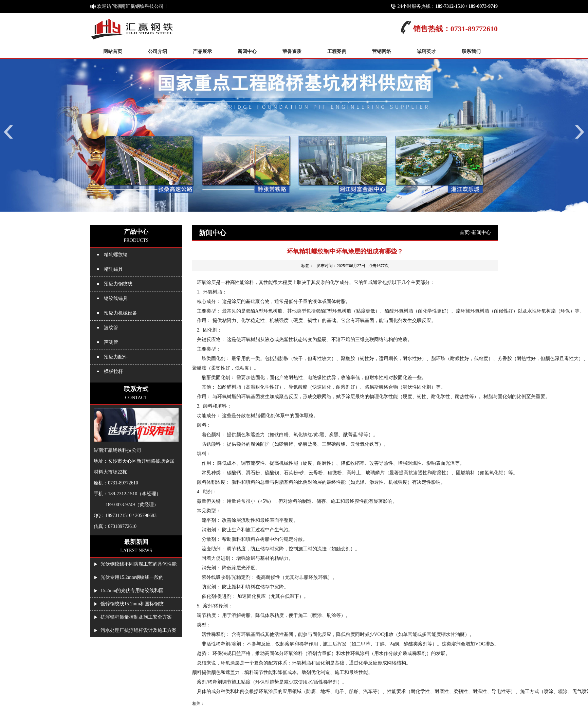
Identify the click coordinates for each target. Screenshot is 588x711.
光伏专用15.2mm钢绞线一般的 (132, 577)
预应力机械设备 (121, 313)
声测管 (111, 342)
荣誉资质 (292, 51)
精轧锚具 (113, 269)
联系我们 (471, 51)
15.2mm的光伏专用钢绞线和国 (132, 591)
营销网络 (382, 51)
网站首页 (113, 51)
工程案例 (337, 51)
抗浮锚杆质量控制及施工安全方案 (136, 617)
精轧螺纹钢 (116, 255)
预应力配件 (116, 357)
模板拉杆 (113, 371)
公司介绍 (158, 51)
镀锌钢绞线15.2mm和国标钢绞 (132, 604)
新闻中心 (247, 51)
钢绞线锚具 (116, 298)
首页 (464, 233)
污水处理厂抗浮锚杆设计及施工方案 (139, 630)
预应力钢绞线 (118, 284)
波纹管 (111, 328)
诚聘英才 (426, 51)
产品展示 (202, 51)
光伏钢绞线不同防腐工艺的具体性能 (139, 564)
